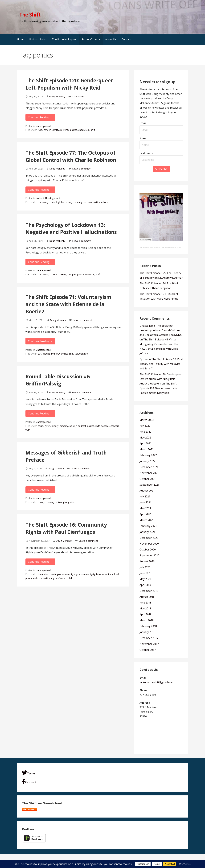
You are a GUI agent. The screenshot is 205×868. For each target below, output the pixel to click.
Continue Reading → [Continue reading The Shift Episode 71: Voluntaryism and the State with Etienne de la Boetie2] (40, 341)
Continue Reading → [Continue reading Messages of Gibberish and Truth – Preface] (40, 490)
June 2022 (145, 432)
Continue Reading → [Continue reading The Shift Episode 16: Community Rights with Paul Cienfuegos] (40, 562)
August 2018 (147, 597)
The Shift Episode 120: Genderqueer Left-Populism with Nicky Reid (69, 84)
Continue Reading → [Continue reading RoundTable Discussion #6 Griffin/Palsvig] (40, 413)
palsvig (73, 426)
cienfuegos (55, 574)
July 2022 (145, 426)
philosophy (61, 502)
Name (143, 138)
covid (40, 426)
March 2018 (147, 620)
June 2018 (145, 603)
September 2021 (149, 485)
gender (47, 130)
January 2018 (147, 632)
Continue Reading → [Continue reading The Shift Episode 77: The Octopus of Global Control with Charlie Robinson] (40, 190)
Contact (126, 39)
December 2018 (149, 591)
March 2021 (147, 520)
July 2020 (145, 567)
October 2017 (148, 650)
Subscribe (161, 169)
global (61, 202)
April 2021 (146, 514)
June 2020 (145, 573)
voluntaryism (81, 354)
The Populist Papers (64, 39)
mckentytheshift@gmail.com (156, 682)
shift (93, 130)
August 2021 (147, 491)
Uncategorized (43, 126)
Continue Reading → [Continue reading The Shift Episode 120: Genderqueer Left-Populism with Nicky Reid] (40, 117)
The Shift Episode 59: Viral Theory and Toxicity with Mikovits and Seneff (161, 364)
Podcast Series (38, 39)
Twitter (29, 773)
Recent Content (91, 39)
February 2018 (148, 626)
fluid (40, 130)
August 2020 (147, 561)
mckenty (65, 130)
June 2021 (145, 502)
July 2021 (145, 496)
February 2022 (148, 455)
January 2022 (147, 461)
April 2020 (146, 585)
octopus (88, 202)
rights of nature (59, 578)
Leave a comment (82, 169)
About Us (111, 39)
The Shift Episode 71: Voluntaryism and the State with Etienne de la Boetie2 (68, 304)
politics (74, 130)
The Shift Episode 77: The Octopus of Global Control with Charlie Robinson (71, 156)
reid (87, 130)
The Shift (30, 14)
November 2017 (149, 644)
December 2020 (149, 538)
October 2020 (148, 550)
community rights (71, 574)
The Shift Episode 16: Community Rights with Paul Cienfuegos (66, 528)
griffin (47, 426)
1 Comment (78, 97)
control (53, 202)
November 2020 (149, 544)
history (69, 202)
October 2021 (148, 479)
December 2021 (149, 467)
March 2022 (147, 449)
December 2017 (149, 638)
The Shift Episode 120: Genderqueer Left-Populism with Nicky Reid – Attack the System (161, 379)
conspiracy (43, 202)
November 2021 (149, 473)
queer (81, 130)
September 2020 (149, 555)
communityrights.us (91, 574)
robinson (106, 202)
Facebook (29, 782)
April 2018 (146, 614)
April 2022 (146, 443)
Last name (146, 153)
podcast (40, 198)
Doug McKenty (57, 97)
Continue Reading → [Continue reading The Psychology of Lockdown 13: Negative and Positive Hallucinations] (40, 262)
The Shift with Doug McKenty (150, 247)
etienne (46, 354)
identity (55, 130)
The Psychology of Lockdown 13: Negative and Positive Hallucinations (71, 228)
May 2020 (145, 579)
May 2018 (145, 608)
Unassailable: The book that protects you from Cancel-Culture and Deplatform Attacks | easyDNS (161, 330)
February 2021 (148, 526)
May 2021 (145, 508)
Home (21, 39)
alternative (43, 574)
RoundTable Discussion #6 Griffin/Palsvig (58, 380)
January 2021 (147, 532)
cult (39, 354)
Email (143, 123)
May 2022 (145, 438)
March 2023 (147, 420)
